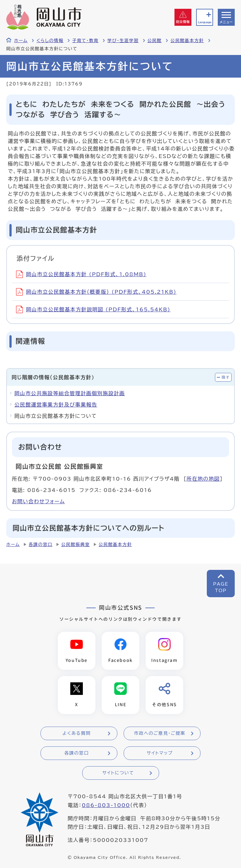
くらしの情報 (50, 41)
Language (205, 22)
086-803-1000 (106, 805)
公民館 (155, 41)
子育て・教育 (85, 41)
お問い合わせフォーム (38, 501)
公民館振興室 (75, 544)
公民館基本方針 (187, 41)
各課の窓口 (40, 544)
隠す (226, 377)
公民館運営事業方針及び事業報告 (56, 405)
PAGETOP (221, 587)
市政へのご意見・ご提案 (160, 733)
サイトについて (118, 773)
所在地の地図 (203, 479)
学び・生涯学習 (123, 41)
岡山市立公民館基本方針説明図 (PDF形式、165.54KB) (93, 309)
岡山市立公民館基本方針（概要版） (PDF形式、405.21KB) (96, 292)
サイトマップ (160, 753)
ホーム (21, 41)
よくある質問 (77, 733)
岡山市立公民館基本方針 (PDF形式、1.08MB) (81, 274)
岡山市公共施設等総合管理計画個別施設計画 (70, 393)
